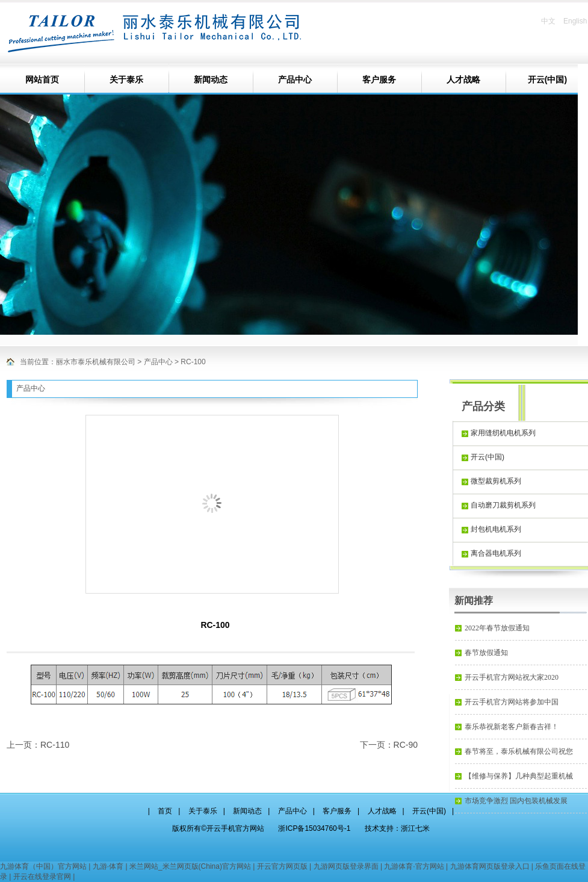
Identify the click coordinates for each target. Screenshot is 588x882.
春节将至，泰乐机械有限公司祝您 (519, 751)
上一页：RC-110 (38, 745)
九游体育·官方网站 (414, 866)
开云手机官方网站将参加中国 (512, 702)
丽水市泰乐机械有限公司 (96, 362)
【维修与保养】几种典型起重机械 (519, 776)
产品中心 (295, 79)
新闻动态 (211, 79)
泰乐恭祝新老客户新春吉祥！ (512, 727)
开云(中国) (429, 811)
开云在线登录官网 (42, 877)
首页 (165, 811)
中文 (548, 21)
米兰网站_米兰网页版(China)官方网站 (190, 866)
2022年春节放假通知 (497, 628)
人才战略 (463, 79)
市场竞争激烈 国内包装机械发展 (516, 801)
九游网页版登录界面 (346, 866)
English (575, 21)
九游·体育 (108, 866)
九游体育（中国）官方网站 (43, 866)
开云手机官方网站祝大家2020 (512, 677)
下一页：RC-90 (389, 745)
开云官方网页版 (282, 866)
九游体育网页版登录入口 (490, 866)
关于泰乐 (126, 79)
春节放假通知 (486, 653)
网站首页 (42, 79)
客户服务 (379, 79)
